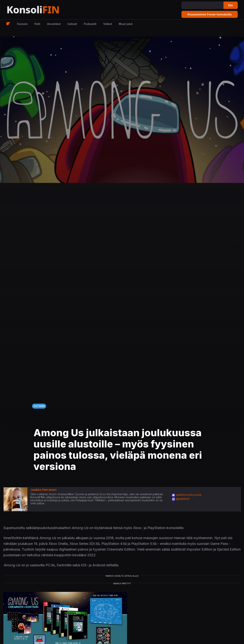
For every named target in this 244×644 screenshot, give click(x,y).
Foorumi (22, 24)
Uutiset (72, 24)
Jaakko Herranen (43, 490)
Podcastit (90, 24)
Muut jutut (126, 24)
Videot (108, 24)
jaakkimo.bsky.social (189, 495)
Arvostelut (54, 24)
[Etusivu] (42, 10)
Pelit (37, 24)
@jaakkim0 (183, 499)
